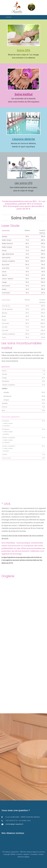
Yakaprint (26, 854)
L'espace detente (23, 139)
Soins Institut (24, 94)
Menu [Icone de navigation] (8, 17)
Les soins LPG (24, 183)
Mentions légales (24, 857)
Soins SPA (23, 50)
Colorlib (40, 854)
